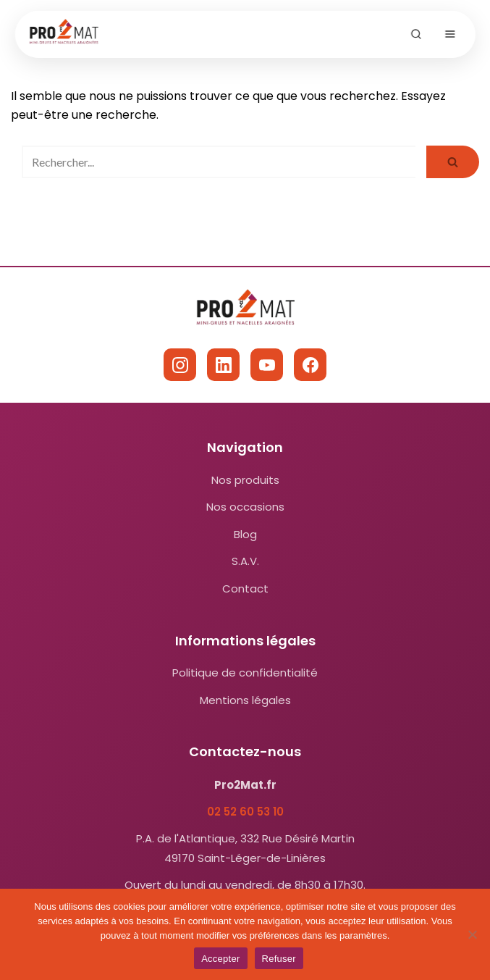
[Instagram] (180, 365)
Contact (245, 589)
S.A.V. (245, 561)
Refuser (279, 959)
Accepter (220, 959)
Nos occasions (245, 507)
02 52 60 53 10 (245, 812)
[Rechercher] (219, 162)
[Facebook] (310, 365)
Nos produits (245, 480)
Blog (245, 534)
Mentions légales (245, 700)
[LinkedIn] (223, 365)
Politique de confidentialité (245, 673)
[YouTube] (267, 365)
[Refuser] (472, 934)
